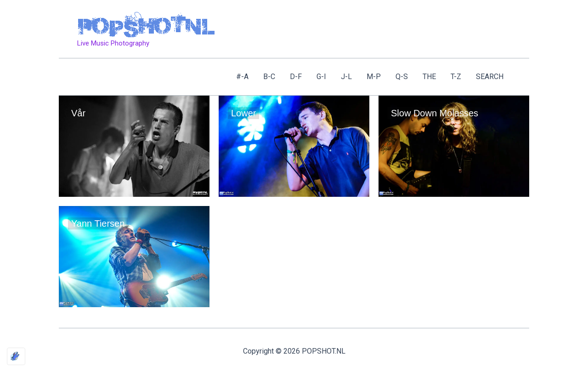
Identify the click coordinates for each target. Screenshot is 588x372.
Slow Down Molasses (435, 113)
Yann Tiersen (98, 223)
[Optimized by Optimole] (16, 356)
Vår (78, 113)
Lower (243, 113)
